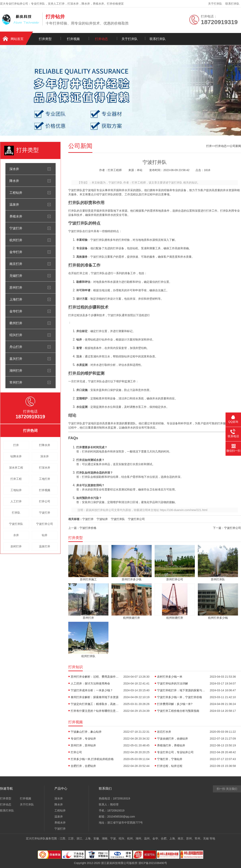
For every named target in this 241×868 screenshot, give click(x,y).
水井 (16, 535)
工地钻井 (16, 490)
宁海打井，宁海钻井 (170, 759)
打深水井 (45, 468)
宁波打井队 (16, 524)
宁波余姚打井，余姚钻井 (173, 739)
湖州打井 (16, 370)
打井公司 (45, 501)
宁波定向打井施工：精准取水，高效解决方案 (95, 704)
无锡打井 (16, 276)
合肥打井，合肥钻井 (83, 766)
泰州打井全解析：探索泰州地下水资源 (95, 697)
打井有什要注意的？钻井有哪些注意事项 (95, 711)
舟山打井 (16, 347)
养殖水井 (16, 216)
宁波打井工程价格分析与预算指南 (178, 711)
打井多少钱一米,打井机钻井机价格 (92, 759)
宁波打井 (16, 228)
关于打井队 (215, 4)
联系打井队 (232, 4)
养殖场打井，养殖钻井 (171, 745)
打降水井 (45, 445)
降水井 (14, 181)
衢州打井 (16, 323)
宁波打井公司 (45, 524)
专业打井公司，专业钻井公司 (175, 752)
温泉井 (14, 204)
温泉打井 (45, 546)
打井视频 (73, 39)
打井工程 (16, 479)
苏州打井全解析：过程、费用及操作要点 (95, 677)
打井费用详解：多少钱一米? (175, 704)
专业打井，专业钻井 (83, 739)
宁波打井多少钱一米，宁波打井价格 (180, 697)
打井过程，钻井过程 (170, 766)
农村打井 (16, 546)
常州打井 (16, 382)
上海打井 (16, 299)
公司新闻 (235, 146)
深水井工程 (16, 468)
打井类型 (45, 39)
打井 (16, 445)
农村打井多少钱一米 (170, 677)
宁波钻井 (102, 519)
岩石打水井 (164, 732)
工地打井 (45, 479)
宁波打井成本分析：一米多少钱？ (92, 690)
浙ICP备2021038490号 (153, 863)
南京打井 (16, 264)
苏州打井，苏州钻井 (83, 745)
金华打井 (16, 252)
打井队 (16, 513)
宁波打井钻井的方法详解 (173, 683)
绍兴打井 (16, 335)
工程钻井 (16, 193)
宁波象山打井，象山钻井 (86, 732)
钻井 (45, 535)
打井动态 (101, 39)
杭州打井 (16, 240)
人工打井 (16, 501)
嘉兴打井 (16, 359)
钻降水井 (16, 456)
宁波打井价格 (88, 528)
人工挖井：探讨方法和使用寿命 (90, 683)
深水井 (14, 169)
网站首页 (17, 39)
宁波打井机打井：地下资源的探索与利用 (181, 690)
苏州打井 (16, 287)
